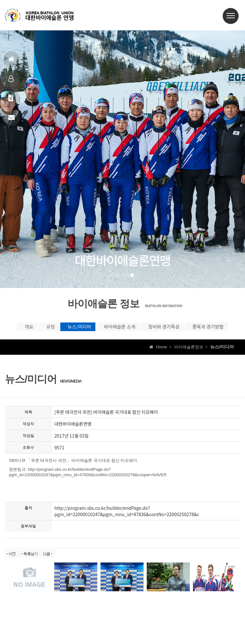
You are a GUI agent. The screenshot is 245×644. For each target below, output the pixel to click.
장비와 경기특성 (215, 329)
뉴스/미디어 (98, 329)
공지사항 (11, 101)
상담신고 (11, 120)
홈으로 (11, 62)
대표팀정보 (11, 81)
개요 (18, 329)
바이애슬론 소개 (154, 329)
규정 (54, 329)
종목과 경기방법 (123, 342)
